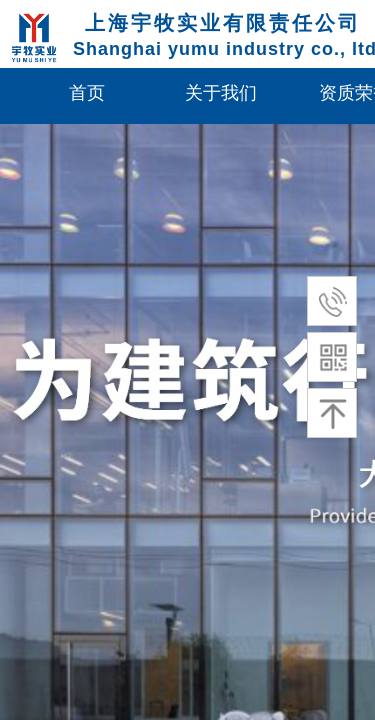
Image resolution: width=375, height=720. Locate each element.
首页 (87, 93)
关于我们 (221, 93)
